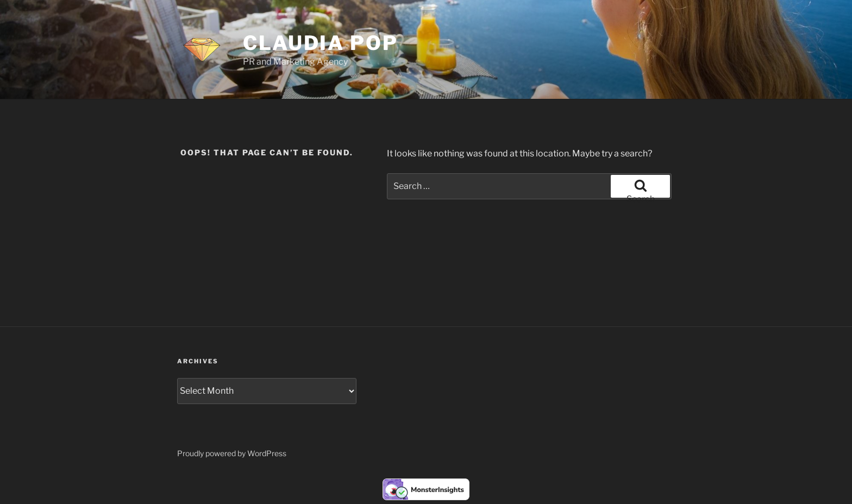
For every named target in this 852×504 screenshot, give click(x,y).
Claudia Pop (321, 43)
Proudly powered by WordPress (232, 453)
